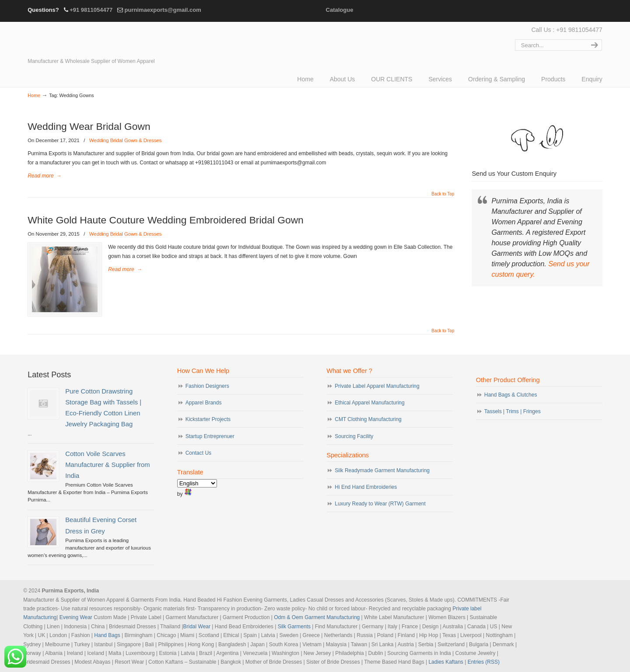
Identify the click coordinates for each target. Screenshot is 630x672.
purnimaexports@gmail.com (163, 10)
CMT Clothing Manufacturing (368, 419)
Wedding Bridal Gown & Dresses (126, 140)
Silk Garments (294, 627)
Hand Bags (107, 635)
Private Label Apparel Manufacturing (377, 386)
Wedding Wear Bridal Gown (89, 126)
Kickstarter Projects (208, 419)
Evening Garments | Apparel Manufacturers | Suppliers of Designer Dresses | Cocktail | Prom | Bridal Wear (104, 40)
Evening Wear (76, 617)
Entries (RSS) (484, 662)
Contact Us (198, 453)
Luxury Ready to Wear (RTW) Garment (380, 504)
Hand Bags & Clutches (511, 395)
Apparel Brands (204, 403)
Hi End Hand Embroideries (366, 487)
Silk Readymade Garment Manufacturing (382, 470)
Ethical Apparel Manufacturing (369, 403)
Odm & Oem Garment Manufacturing (317, 617)
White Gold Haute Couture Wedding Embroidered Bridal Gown (166, 220)
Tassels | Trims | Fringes (513, 411)
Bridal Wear (197, 627)
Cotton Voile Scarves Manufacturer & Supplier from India (107, 465)
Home (34, 95)
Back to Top (443, 194)
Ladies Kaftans (446, 662)
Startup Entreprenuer (210, 436)
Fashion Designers (207, 386)
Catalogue (340, 10)
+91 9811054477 (91, 10)
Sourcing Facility (354, 436)
